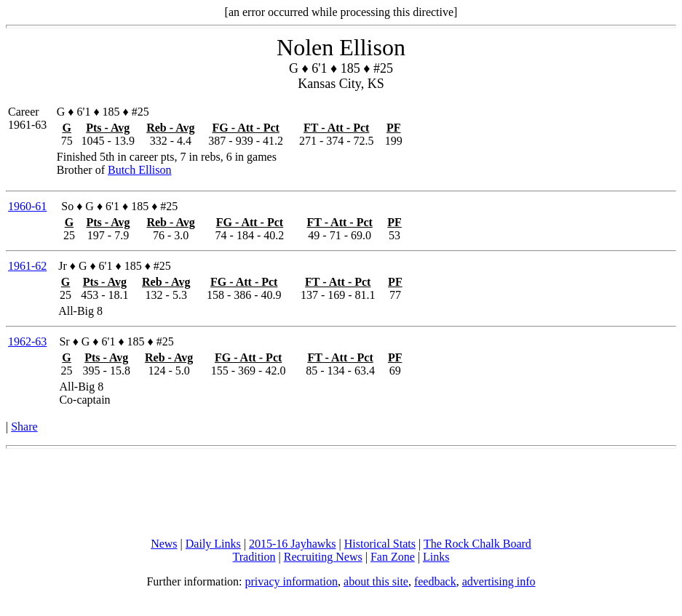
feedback (435, 581)
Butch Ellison (140, 170)
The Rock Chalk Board (477, 544)
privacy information (292, 581)
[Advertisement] (341, 493)
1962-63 (27, 341)
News (164, 544)
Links (436, 557)
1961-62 (27, 266)
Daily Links (213, 544)
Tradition (254, 557)
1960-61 (27, 206)
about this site (376, 581)
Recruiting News (323, 557)
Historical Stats (380, 544)
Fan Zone (393, 557)
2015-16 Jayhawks (293, 544)
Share (24, 427)
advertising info (499, 581)
